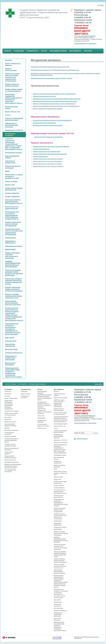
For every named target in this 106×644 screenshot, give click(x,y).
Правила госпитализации (61, 398)
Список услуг (41, 416)
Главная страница (11, 384)
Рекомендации (41, 418)
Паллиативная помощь (60, 455)
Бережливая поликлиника (11, 430)
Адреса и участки (26, 394)
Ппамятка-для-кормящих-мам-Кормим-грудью (48, 125)
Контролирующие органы (60, 424)
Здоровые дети (58, 602)
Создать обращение (59, 488)
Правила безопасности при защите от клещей (47, 164)
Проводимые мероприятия (12, 462)
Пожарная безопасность (40, 156)
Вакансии (7, 428)
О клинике (8, 389)
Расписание (24, 391)
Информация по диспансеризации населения (59, 436)
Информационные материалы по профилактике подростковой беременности (55, 70)
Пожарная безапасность (60, 611)
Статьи (56, 428)
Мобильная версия (82, 439)
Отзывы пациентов (59, 485)
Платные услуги (42, 428)
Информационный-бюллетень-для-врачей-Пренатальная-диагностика (55, 101)
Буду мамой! (57, 600)
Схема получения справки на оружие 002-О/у (48, 137)
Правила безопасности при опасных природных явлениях (51, 146)
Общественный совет (10, 460)
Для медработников (58, 51)
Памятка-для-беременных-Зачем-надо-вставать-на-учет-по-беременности (56, 106)
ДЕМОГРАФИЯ (58, 529)
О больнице (19, 51)
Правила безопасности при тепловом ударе (47, 151)
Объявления (8, 419)
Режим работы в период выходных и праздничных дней (61, 473)
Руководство (8, 394)
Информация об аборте (60, 527)
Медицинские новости (10, 422)
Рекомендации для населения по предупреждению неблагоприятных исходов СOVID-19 (61, 503)
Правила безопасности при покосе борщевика (47, 161)
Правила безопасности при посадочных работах (48, 166)
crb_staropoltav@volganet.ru (87, 36)
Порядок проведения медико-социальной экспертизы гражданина (60, 561)
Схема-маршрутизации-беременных (44, 123)
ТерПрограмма (58, 521)
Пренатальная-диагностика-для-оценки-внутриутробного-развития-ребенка (57, 99)
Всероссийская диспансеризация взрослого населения (59, 572)
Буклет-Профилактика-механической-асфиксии (48, 109)
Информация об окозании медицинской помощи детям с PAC (50, 67)
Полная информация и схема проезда (85, 43)
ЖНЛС (56, 469)
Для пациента (75, 51)
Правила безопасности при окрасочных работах (48, 159)
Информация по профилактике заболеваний (58, 614)
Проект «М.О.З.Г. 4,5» (60, 426)
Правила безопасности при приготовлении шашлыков (50, 154)
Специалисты (32, 51)
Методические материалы (37, 384)
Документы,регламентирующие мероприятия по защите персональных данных (13, 466)
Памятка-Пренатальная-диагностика (44, 96)
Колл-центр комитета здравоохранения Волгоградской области (60, 492)
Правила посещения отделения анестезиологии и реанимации (61, 533)
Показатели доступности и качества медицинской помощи (12, 440)
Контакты (88, 51)
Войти (102, 5)
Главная (7, 51)
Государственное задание (11, 411)
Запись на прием (58, 477)
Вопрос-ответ (57, 479)
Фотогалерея (8, 417)
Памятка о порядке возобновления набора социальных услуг (60, 566)
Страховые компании (10, 436)
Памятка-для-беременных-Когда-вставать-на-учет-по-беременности (54, 94)
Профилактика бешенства (41, 149)
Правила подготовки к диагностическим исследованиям (60, 510)
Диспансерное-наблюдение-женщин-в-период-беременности (52, 120)
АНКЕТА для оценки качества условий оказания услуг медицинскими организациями (59, 403)
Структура (7, 396)
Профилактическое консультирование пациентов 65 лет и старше (51, 78)
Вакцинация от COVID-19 (61, 440)
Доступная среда (58, 608)
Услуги (44, 51)
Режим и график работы (11, 398)
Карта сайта (99, 384)
